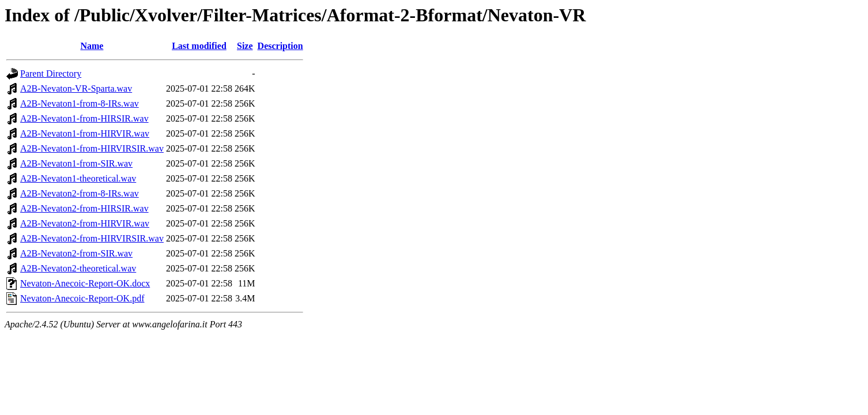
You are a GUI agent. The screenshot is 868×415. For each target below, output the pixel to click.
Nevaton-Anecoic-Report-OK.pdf (82, 298)
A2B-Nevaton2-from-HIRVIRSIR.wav (92, 238)
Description (280, 46)
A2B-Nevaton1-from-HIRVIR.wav (85, 133)
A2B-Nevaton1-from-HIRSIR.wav (84, 118)
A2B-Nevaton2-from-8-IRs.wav (80, 193)
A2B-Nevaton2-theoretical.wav (78, 268)
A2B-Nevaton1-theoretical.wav (78, 178)
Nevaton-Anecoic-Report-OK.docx (85, 283)
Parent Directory (51, 73)
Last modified (199, 46)
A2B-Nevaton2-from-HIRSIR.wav (84, 208)
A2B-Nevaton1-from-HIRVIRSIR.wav (92, 148)
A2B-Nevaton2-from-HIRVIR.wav (85, 223)
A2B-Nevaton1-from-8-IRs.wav (80, 103)
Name (92, 46)
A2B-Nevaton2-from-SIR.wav (76, 253)
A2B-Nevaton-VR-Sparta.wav (76, 88)
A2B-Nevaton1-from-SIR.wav (76, 163)
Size (245, 46)
